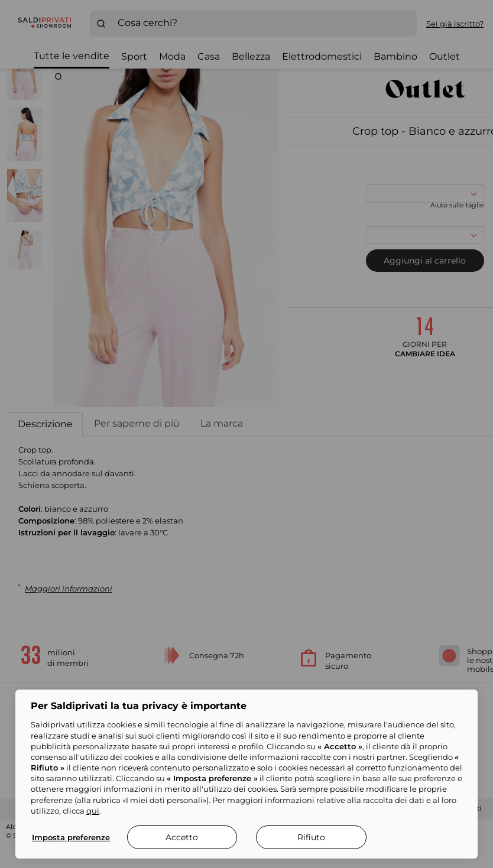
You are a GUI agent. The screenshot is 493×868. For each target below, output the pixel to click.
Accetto (182, 837)
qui (93, 811)
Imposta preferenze (71, 837)
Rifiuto (311, 837)
